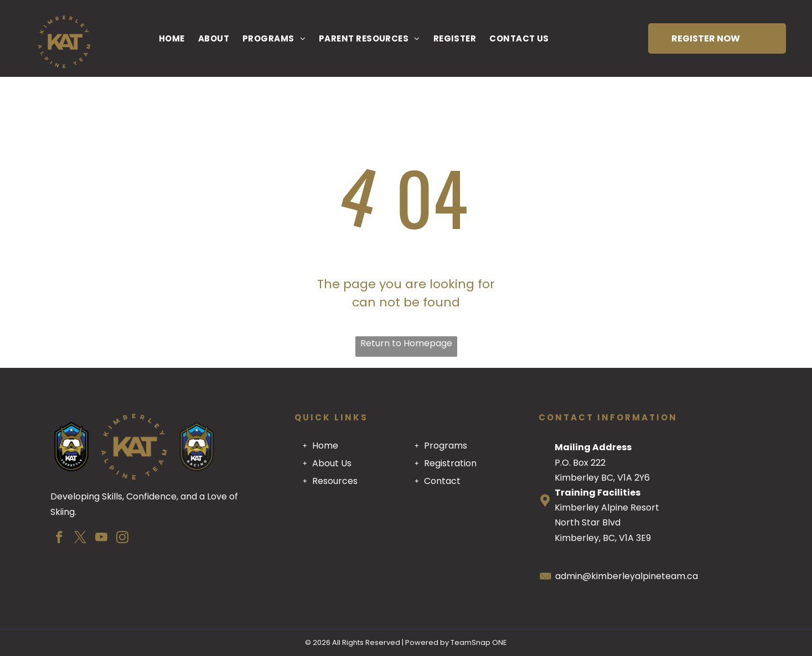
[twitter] (81, 539)
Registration (450, 463)
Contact (442, 481)
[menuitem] (172, 38)
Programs (446, 446)
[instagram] (123, 539)
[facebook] (60, 539)
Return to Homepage (406, 343)
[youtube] (102, 539)
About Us (332, 463)
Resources (335, 481)
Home (325, 446)
